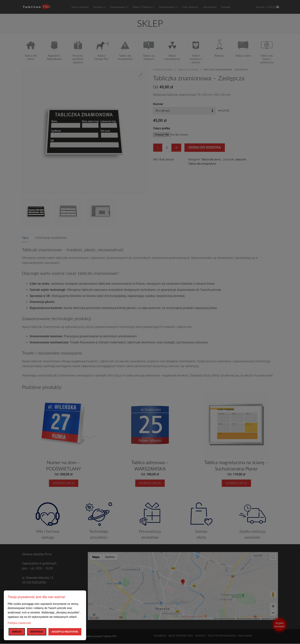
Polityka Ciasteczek (19, 623)
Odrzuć (17, 632)
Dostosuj (37, 632)
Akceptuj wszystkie (65, 632)
